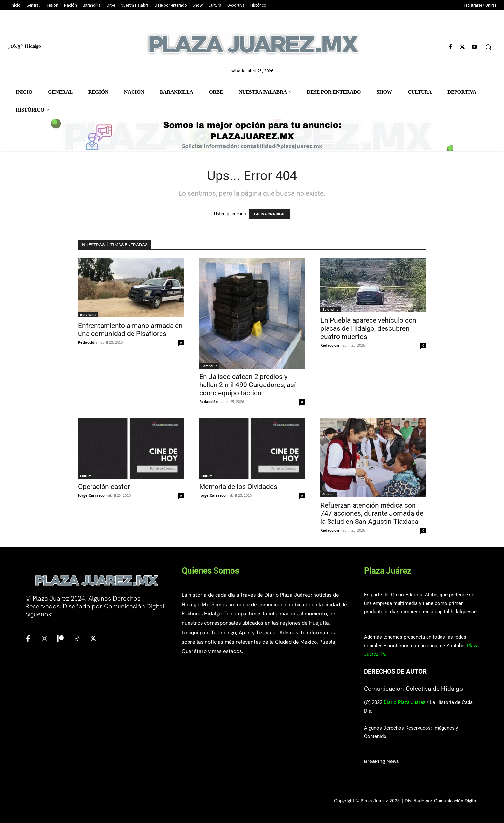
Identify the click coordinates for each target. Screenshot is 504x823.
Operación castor (104, 487)
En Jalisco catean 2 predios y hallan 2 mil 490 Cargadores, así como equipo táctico (247, 385)
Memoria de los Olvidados (238, 487)
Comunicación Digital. (456, 801)
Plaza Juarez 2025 (380, 801)
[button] (488, 47)
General (329, 494)
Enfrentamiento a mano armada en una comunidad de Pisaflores (130, 330)
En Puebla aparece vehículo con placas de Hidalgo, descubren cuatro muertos (368, 328)
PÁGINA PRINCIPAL (270, 214)
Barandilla (88, 314)
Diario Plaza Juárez (404, 702)
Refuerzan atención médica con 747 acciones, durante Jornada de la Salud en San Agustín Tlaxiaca (372, 513)
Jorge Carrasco (91, 495)
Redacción (87, 342)
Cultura (86, 476)
